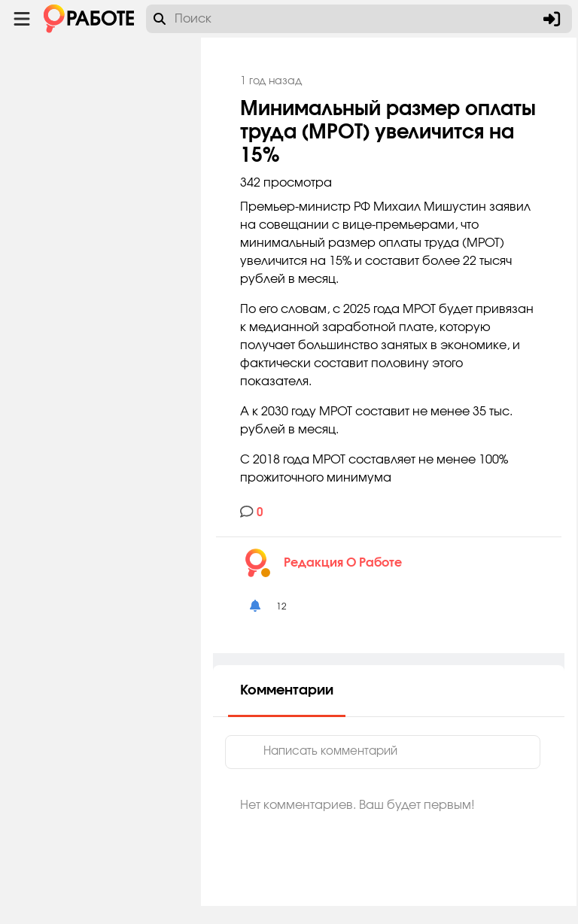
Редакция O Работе (398, 581)
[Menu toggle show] (22, 19)
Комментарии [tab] (342, 709)
